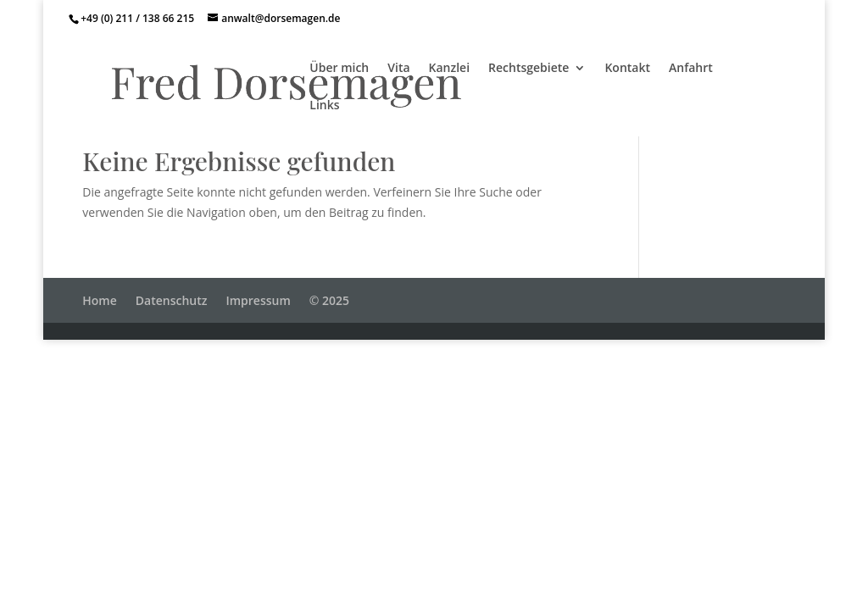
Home (100, 300)
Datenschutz (172, 300)
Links (324, 106)
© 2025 (329, 300)
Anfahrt (691, 69)
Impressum (258, 300)
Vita (398, 69)
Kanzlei (450, 69)
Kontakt (627, 69)
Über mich (339, 69)
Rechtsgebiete (529, 69)
